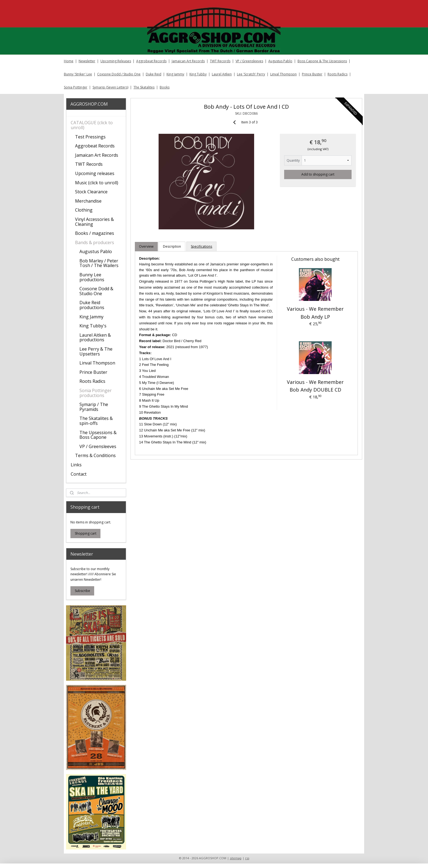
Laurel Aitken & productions (95, 337)
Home (69, 61)
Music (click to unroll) (97, 183)
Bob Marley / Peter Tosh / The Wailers (99, 263)
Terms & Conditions (95, 455)
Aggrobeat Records (151, 61)
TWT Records (220, 61)
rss (247, 858)
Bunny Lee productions (92, 277)
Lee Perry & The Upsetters (96, 351)
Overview (146, 246)
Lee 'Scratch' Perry (251, 74)
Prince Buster (312, 74)
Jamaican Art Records (188, 61)
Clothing (84, 210)
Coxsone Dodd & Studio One (96, 291)
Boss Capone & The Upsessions (322, 61)
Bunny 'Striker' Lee (78, 74)
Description (172, 246)
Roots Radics (338, 74)
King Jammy (175, 74)
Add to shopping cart (318, 174)
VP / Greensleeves (249, 61)
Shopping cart (86, 533)
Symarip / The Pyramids (94, 407)
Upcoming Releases (116, 61)
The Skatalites (144, 87)
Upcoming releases (95, 173)
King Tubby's (93, 326)
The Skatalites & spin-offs (96, 421)
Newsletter (87, 61)
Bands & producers (95, 242)
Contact (79, 474)
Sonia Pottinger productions (96, 393)
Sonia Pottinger (76, 87)
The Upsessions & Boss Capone (98, 435)
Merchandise (88, 201)
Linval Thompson (283, 74)
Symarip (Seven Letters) (110, 87)
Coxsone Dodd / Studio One (119, 74)
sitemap (236, 858)
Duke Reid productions (92, 305)
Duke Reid (154, 74)
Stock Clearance (91, 192)
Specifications (201, 246)
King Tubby (198, 74)
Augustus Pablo (280, 61)
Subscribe (82, 591)
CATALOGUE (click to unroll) (92, 125)
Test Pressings (90, 137)
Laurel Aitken (222, 74)
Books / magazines (95, 233)
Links (76, 465)
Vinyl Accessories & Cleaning (94, 222)
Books (165, 87)
